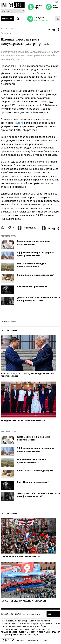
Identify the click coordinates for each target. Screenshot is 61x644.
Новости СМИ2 (8, 322)
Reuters (18, 123)
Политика (6, 33)
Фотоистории (9, 330)
